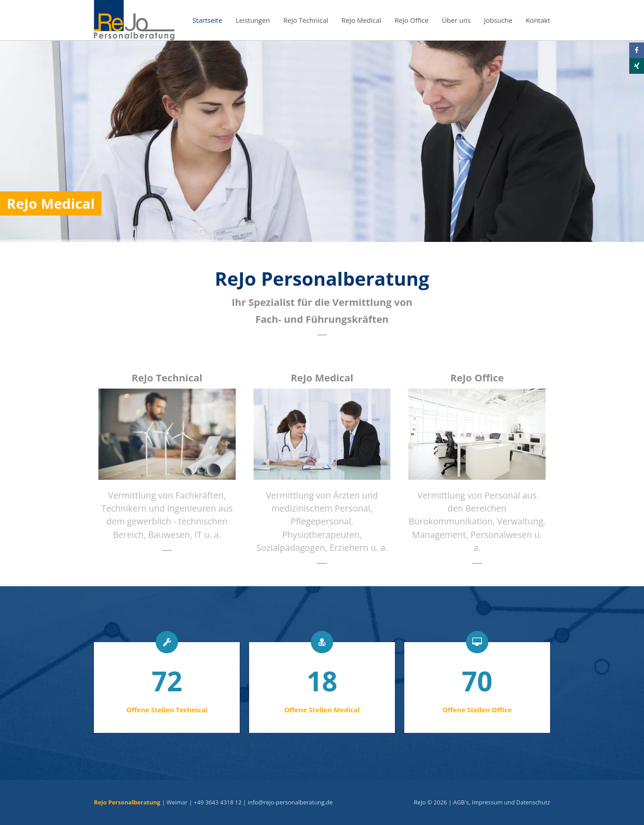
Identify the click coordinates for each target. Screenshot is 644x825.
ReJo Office (411, 20)
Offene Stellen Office (477, 710)
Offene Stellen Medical (322, 710)
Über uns (456, 20)
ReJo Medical (362, 20)
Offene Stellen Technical (167, 710)
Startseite (207, 20)
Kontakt (538, 20)
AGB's (461, 802)
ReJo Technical (306, 20)
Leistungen (253, 20)
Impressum (487, 802)
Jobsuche (498, 20)
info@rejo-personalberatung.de (290, 802)
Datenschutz (533, 802)
